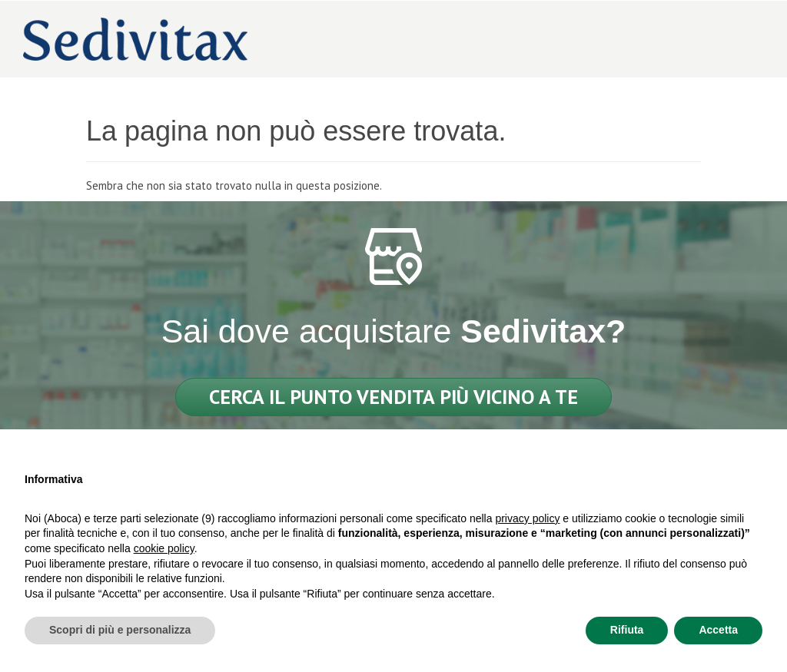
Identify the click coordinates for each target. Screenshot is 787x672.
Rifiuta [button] (627, 630)
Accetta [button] (718, 630)
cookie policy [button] (164, 548)
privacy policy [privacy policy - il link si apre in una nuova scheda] (527, 518)
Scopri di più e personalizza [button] (120, 630)
